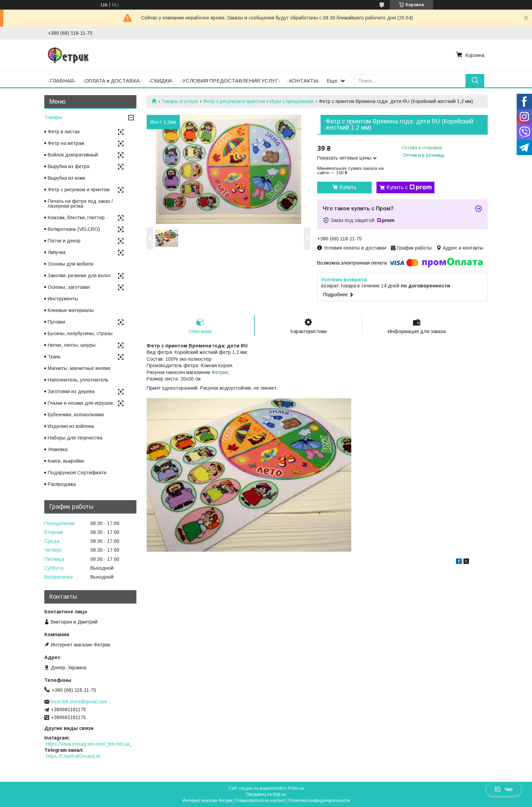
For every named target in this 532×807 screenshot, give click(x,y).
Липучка (57, 252)
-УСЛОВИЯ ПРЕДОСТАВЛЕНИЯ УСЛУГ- (230, 81)
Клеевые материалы (71, 310)
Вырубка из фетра (69, 166)
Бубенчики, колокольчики (76, 415)
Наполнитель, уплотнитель (78, 380)
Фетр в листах (64, 132)
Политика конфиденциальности (319, 801)
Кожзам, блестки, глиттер (76, 218)
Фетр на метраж (66, 143)
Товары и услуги (180, 101)
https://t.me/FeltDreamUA (73, 756)
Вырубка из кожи (66, 178)
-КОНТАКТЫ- (304, 81)
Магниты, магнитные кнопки (79, 368)
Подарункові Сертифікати (77, 473)
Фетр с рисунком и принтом (234, 101)
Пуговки (56, 322)
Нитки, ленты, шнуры (72, 345)
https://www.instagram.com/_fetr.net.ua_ (89, 744)
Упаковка (58, 449)
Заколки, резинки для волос (79, 275)
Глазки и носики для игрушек (80, 403)
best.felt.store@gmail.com (79, 702)
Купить (348, 187)
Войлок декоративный (73, 155)
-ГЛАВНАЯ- (62, 81)
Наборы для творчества (75, 438)
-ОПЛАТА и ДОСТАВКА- (112, 81)
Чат (504, 789)
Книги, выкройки (66, 461)
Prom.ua (296, 788)
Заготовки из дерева (71, 391)
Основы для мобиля (71, 264)
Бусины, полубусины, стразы (80, 333)
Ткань (54, 357)
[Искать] (475, 81)
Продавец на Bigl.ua (266, 794)
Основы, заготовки (69, 287)
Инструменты (63, 299)
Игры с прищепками (292, 101)
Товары (53, 117)
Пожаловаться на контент (260, 801)
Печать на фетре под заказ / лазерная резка (80, 204)
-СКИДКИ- (161, 81)
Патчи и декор (64, 241)
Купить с (409, 188)
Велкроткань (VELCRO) (74, 229)
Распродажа (62, 484)
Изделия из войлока (71, 426)
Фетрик (220, 372)
